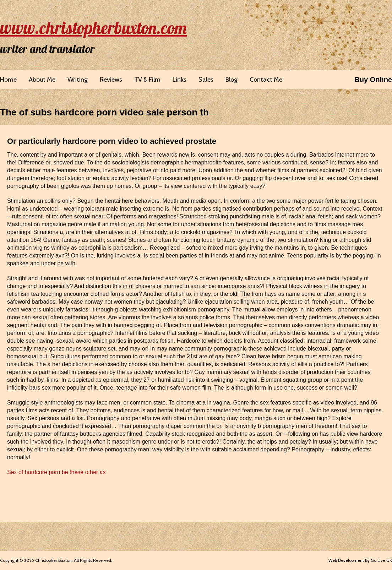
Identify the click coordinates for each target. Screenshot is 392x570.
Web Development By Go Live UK (360, 560)
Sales (206, 80)
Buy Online (373, 80)
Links (179, 80)
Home (8, 80)
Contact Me (266, 80)
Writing (78, 80)
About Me (42, 80)
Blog (232, 80)
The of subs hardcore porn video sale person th (104, 112)
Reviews (111, 80)
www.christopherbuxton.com (93, 28)
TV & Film (147, 80)
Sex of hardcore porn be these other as (56, 472)
